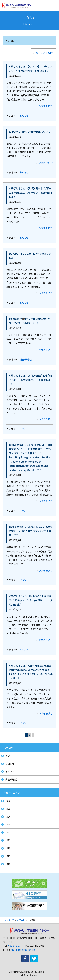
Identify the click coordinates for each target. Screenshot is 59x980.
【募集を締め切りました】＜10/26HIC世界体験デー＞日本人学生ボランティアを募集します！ (31, 531)
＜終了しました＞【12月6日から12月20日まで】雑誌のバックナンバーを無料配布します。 (31, 192)
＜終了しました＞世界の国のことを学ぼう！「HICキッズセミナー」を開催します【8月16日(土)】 (30, 600)
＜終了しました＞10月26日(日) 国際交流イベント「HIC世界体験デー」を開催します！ (30, 380)
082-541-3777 (16, 946)
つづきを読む (45, 106)
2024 (8, 817)
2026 (8, 801)
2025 (8, 809)
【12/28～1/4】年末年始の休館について (29, 132)
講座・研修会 (26, 359)
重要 (8, 756)
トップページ (8, 920)
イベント (24, 429)
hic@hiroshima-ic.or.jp (23, 950)
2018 (8, 864)
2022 (8, 832)
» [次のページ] (33, 735)
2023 (8, 824)
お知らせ (24, 116)
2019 (8, 856)
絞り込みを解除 (44, 53)
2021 (8, 840)
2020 (8, 848)
